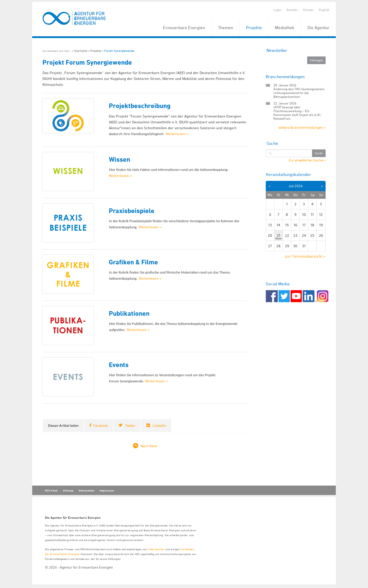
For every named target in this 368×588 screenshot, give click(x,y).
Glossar (308, 10)
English (324, 10)
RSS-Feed (51, 490)
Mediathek (285, 28)
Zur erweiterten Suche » (307, 160)
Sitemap (68, 490)
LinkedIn (159, 425)
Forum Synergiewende (119, 51)
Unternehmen (156, 549)
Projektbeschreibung (140, 106)
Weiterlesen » (177, 134)
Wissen (119, 159)
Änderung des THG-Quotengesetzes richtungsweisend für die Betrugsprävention (299, 93)
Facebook (101, 425)
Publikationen (129, 313)
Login (277, 10)
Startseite (81, 51)
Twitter (130, 425)
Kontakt (292, 10)
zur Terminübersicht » (305, 256)
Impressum (107, 490)
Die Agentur (318, 28)
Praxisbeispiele (132, 211)
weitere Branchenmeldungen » (302, 127)
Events (119, 365)
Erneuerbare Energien (184, 28)
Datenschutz (87, 490)
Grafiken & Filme (133, 262)
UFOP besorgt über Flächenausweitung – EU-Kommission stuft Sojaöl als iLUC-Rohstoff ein (298, 113)
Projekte (254, 28)
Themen (226, 28)
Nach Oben (149, 446)
